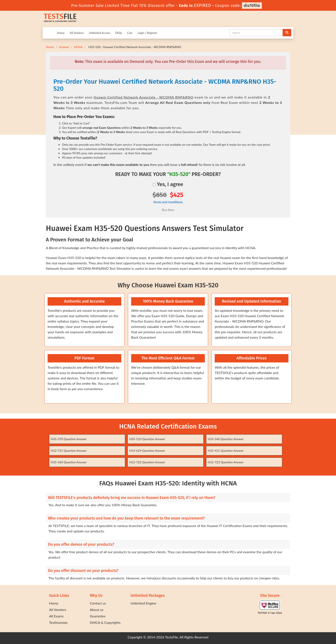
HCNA (78, 47)
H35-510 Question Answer (147, 439)
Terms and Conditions (168, 202)
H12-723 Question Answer (226, 462)
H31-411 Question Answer (226, 451)
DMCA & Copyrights (105, 622)
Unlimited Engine (143, 603)
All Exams (56, 616)
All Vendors (77, 33)
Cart (130, 33)
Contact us (98, 603)
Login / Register (147, 33)
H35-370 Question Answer (69, 439)
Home (61, 33)
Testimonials (58, 622)
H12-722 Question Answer (147, 462)
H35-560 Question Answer (69, 462)
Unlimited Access (100, 33)
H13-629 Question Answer (147, 451)
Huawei (64, 47)
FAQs (119, 33)
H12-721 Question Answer (69, 451)
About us (97, 610)
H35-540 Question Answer (226, 439)
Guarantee (98, 616)
